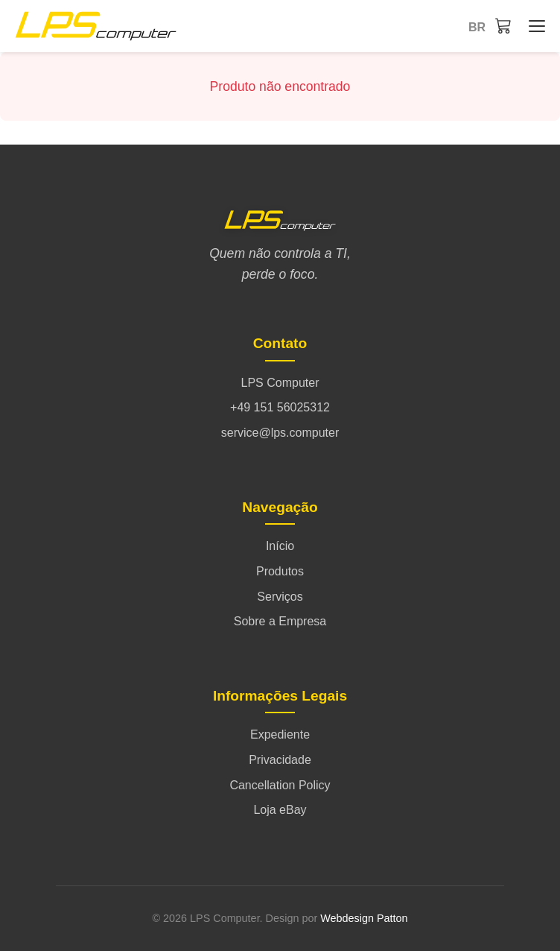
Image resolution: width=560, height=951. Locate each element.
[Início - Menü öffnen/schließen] (533, 26)
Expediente (280, 734)
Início (280, 546)
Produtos (280, 571)
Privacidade (280, 760)
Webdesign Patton (364, 918)
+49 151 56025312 (280, 407)
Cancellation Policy (280, 785)
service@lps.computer (280, 433)
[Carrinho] (503, 25)
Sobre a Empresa (280, 621)
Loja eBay (280, 810)
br (477, 27)
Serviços (280, 597)
